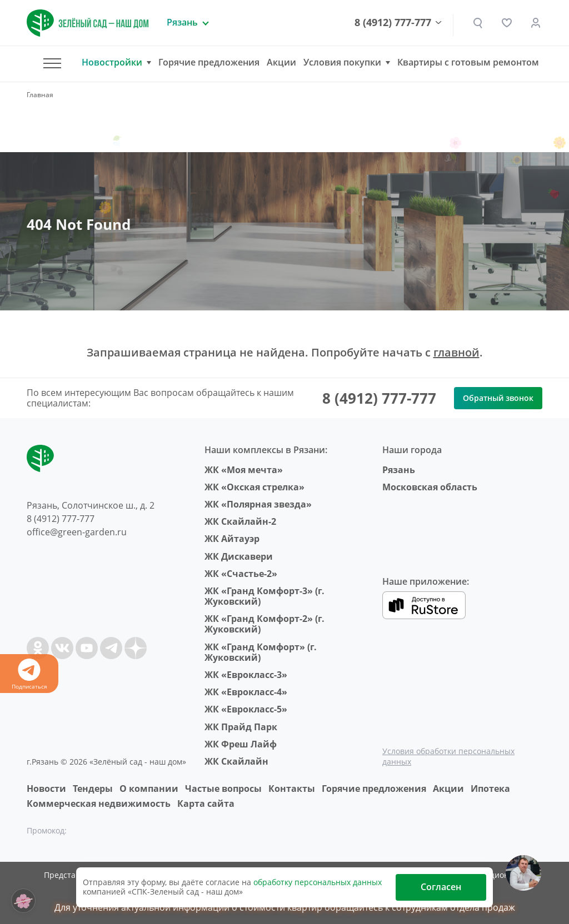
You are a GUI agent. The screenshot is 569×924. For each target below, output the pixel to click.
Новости (46, 789)
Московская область (430, 487)
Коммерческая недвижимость (99, 804)
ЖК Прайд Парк (241, 727)
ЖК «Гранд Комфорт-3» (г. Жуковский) (264, 596)
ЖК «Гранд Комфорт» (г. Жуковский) (261, 652)
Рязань (399, 470)
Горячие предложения (209, 62)
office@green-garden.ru (77, 532)
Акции (281, 62)
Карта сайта (206, 804)
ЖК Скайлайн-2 (240, 521)
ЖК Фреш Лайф (241, 744)
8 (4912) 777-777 (393, 23)
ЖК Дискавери (239, 556)
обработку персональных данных (318, 882)
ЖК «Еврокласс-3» (246, 675)
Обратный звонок (498, 398)
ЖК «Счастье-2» (241, 574)
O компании (149, 789)
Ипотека (490, 789)
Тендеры (93, 789)
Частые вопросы (223, 789)
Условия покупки (342, 62)
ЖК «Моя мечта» (244, 470)
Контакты (292, 789)
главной (456, 352)
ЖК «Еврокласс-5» (246, 709)
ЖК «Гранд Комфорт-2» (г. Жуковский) (264, 624)
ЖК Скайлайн (236, 761)
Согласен (441, 887)
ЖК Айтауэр (232, 539)
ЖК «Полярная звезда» (258, 504)
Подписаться (29, 674)
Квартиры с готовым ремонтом (468, 62)
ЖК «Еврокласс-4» (246, 692)
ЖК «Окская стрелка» (254, 487)
